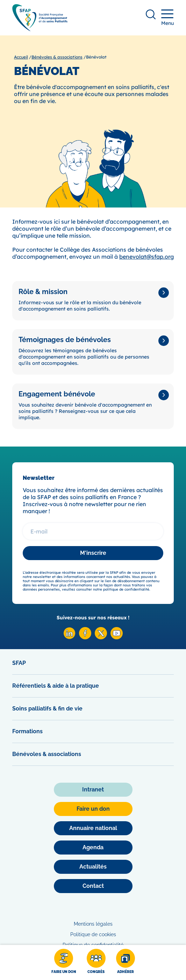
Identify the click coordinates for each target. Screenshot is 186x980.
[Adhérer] (126, 962)
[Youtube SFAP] (117, 637)
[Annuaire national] (93, 828)
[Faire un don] (64, 962)
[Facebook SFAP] (85, 637)
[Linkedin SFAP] (69, 637)
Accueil (21, 57)
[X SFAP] (101, 637)
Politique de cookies (93, 934)
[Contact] (93, 886)
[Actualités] (93, 867)
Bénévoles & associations (47, 754)
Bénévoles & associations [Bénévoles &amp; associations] (57, 57)
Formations (27, 731)
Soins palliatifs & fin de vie (47, 709)
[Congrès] (96, 962)
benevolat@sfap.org (146, 257)
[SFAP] (40, 29)
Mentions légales (93, 924)
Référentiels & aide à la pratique (56, 686)
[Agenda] (93, 848)
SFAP (19, 663)
